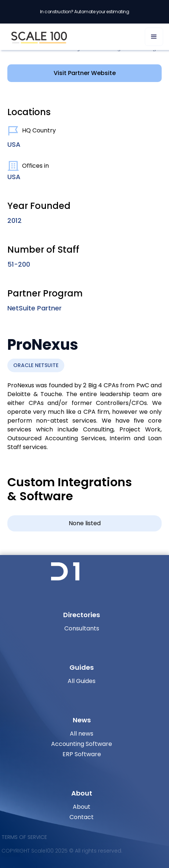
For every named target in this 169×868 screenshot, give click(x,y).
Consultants (82, 628)
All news (82, 734)
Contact (82, 817)
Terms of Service (24, 837)
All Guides (82, 681)
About (82, 807)
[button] (154, 37)
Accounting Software (82, 744)
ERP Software (82, 754)
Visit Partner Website (85, 73)
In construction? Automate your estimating (85, 12)
